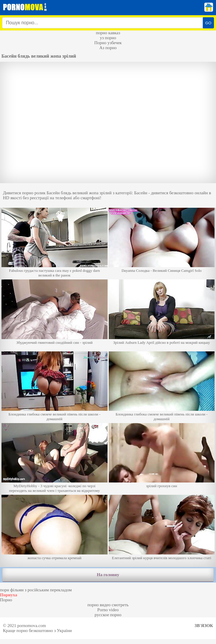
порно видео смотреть (108, 605)
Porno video (108, 610)
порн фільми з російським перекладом (36, 590)
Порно (6, 600)
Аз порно (108, 48)
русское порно (108, 615)
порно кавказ (108, 33)
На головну (108, 575)
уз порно (108, 38)
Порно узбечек (108, 43)
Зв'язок (204, 626)
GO (208, 23)
